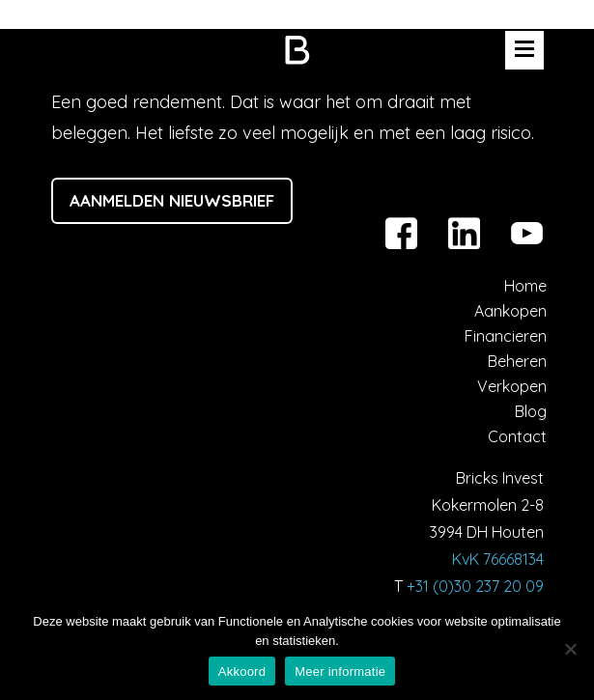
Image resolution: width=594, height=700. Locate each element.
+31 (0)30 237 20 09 (475, 586)
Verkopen (512, 386)
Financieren (506, 336)
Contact (517, 436)
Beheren (517, 361)
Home (525, 286)
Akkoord (242, 672)
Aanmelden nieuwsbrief (172, 200)
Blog (531, 411)
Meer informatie (340, 672)
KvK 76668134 (498, 559)
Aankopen (510, 311)
